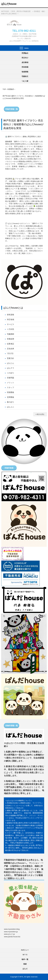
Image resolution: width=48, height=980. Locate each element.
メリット (10, 383)
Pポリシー (25, 950)
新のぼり (10, 402)
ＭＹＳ (25, 955)
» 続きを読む (40, 414)
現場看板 (10, 392)
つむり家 (25, 81)
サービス (10, 324)
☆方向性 (10, 329)
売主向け (25, 58)
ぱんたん (10, 363)
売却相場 (25, 67)
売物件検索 (9, 468)
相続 (25, 964)
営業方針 (10, 358)
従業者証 (10, 344)
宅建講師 (10, 334)
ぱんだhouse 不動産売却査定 (24, 23)
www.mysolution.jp (11, 932)
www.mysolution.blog (12, 929)
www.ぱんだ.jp (9, 934)
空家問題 (10, 378)
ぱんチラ (10, 368)
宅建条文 (25, 76)
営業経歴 (10, 339)
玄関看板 (10, 397)
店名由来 (10, 349)
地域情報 (25, 72)
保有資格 (10, 315)
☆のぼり (10, 373)
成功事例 (25, 62)
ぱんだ (25, 969)
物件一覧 (25, 959)
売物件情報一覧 (12, 109)
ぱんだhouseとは (13, 308)
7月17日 (10, 353)
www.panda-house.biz (12, 937)
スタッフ (10, 387)
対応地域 (10, 319)
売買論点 (25, 53)
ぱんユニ (10, 407)
